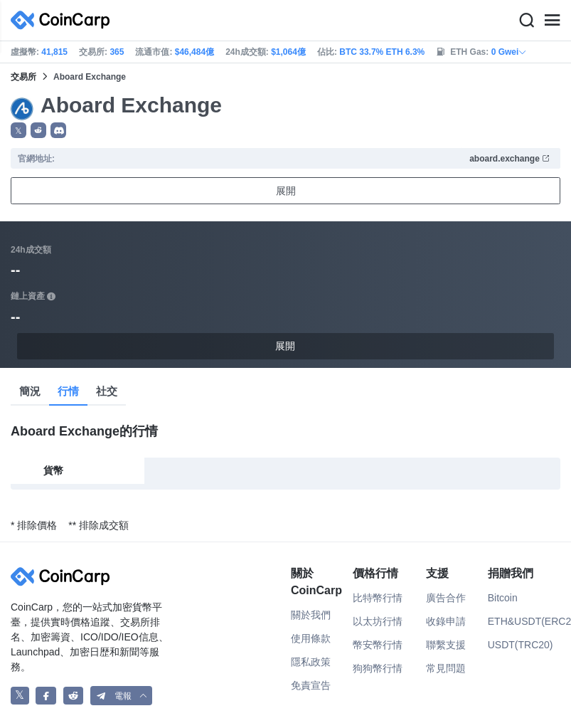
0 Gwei (509, 52)
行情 (68, 391)
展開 (286, 191)
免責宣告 (311, 685)
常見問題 (446, 668)
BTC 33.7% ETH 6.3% (382, 52)
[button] (38, 130)
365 (117, 52)
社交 (107, 391)
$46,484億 (194, 52)
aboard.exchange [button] (510, 159)
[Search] (526, 21)
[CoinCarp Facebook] (46, 696)
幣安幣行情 (378, 645)
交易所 (23, 77)
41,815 (54, 52)
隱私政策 (311, 662)
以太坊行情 (378, 621)
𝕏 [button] (18, 131)
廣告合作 (446, 598)
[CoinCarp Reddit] (74, 696)
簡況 (30, 391)
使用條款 (311, 638)
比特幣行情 (378, 598)
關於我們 (311, 615)
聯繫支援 (446, 645)
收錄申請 (446, 621)
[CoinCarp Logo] (64, 20)
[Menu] (552, 21)
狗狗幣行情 (378, 668)
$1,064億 (288, 52)
